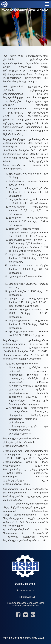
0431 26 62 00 (26, 590)
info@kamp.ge (26, 597)
